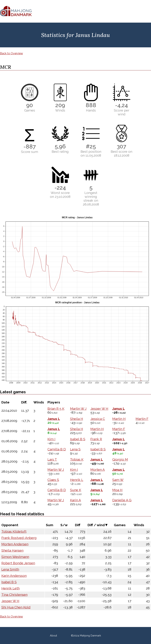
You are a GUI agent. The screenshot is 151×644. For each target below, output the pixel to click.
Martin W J (78, 409)
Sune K (76, 490)
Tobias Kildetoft (14, 531)
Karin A (75, 500)
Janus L (119, 409)
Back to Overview (11, 53)
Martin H (119, 419)
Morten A (98, 470)
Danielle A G (122, 500)
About (53, 635)
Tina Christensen (14, 595)
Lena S (75, 449)
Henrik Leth (11, 588)
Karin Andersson (14, 576)
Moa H (117, 490)
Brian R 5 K (56, 409)
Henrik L (77, 480)
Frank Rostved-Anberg (19, 538)
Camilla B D (57, 449)
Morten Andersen (15, 544)
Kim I (51, 439)
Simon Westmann (15, 557)
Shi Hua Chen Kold (16, 607)
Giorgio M (120, 459)
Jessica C (98, 419)
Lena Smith (10, 569)
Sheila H (77, 419)
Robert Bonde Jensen (18, 563)
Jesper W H (99, 409)
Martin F (142, 419)
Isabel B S (78, 439)
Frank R (96, 439)
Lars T (52, 459)
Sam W (118, 480)
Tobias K (77, 459)
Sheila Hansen (12, 550)
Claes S (53, 480)
